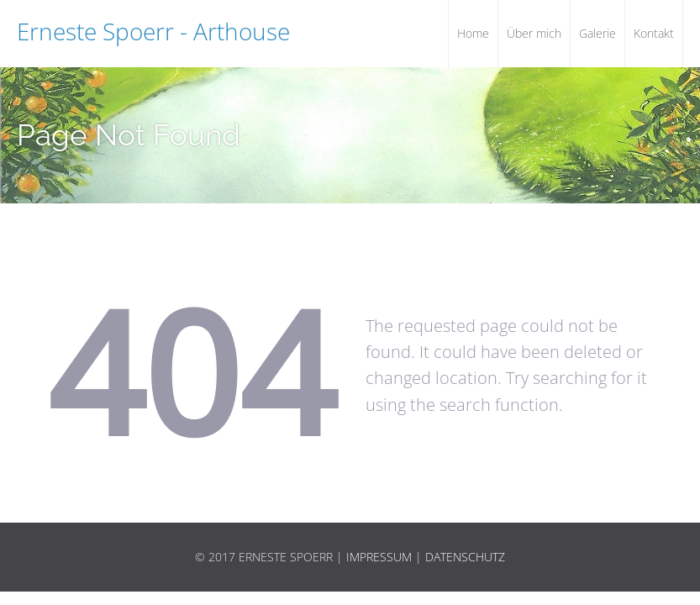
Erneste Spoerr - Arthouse (153, 31)
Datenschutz (465, 557)
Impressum (379, 557)
